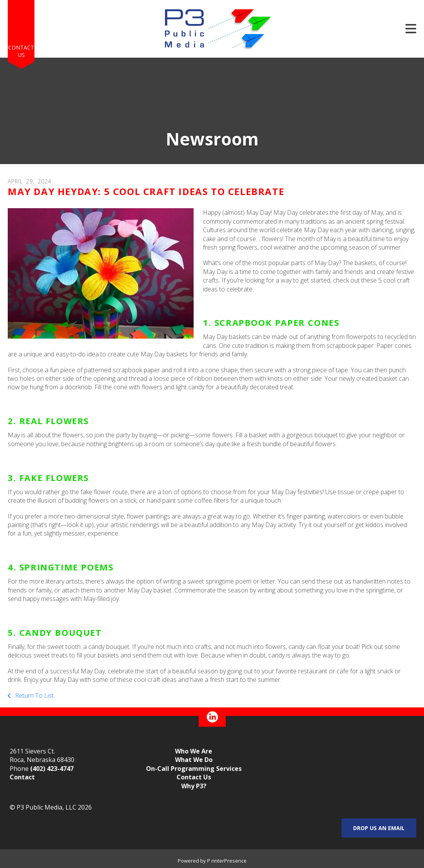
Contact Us (21, 51)
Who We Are (194, 751)
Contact (22, 777)
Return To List (34, 695)
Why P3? (194, 786)
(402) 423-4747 (52, 769)
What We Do (194, 760)
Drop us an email (379, 828)
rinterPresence (229, 861)
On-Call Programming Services (194, 769)
